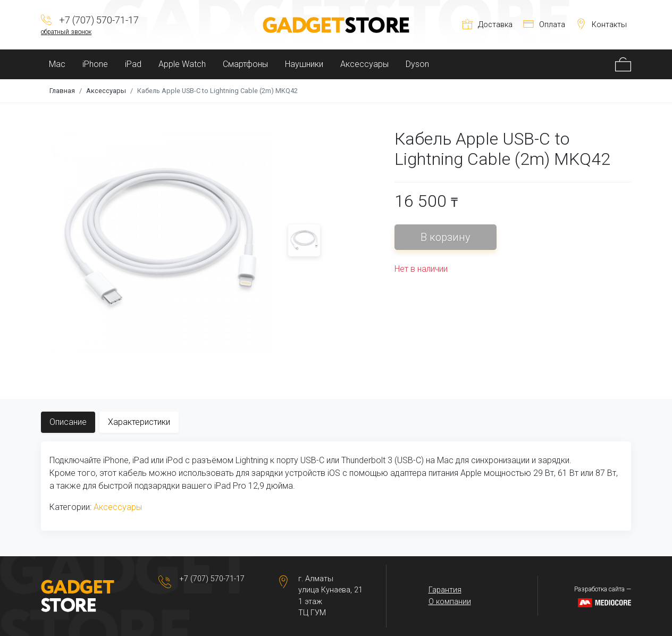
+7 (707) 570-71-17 (212, 579)
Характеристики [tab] (139, 422)
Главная (62, 91)
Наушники (304, 64)
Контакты (601, 25)
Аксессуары (364, 64)
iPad (133, 64)
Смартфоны (245, 64)
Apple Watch (182, 64)
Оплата (544, 25)
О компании (450, 602)
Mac (57, 64)
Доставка (487, 25)
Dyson (417, 64)
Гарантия (445, 590)
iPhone (95, 64)
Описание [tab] (68, 422)
